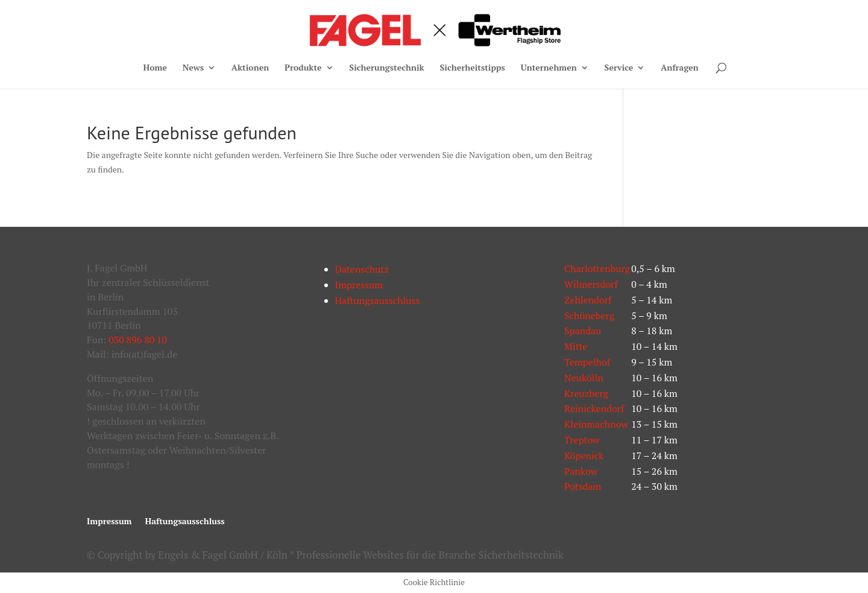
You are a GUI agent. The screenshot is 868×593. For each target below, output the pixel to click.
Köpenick (584, 455)
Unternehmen (549, 68)
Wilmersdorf (591, 284)
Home (155, 68)
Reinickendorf (594, 408)
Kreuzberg (586, 393)
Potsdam (583, 486)
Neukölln (584, 378)
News (193, 68)
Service (619, 68)
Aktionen (250, 68)
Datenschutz (362, 269)
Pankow (581, 471)
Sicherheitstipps (473, 68)
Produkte (303, 68)
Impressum (359, 285)
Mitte (576, 346)
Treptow (582, 440)
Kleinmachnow (596, 424)
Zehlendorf (588, 300)
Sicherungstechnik (386, 68)
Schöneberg (589, 316)
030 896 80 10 (138, 340)
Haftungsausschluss (378, 300)
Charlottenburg (597, 268)
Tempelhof (587, 362)
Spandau (583, 331)
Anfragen (680, 68)
